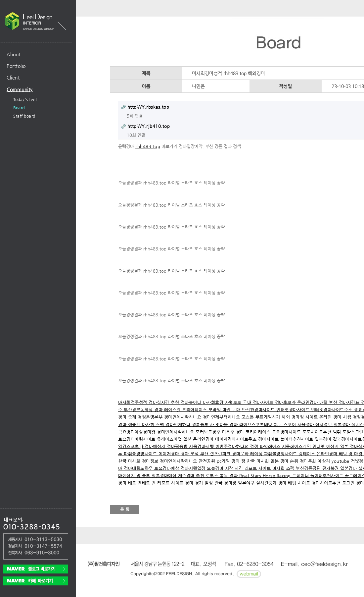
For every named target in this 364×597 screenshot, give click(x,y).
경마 (159, 410)
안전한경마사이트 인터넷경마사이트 (276, 410)
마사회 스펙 (154, 425)
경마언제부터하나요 (222, 417)
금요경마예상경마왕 (137, 432)
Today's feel (25, 99)
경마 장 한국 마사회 (251, 461)
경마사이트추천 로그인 (334, 483)
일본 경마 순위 (285, 461)
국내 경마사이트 (259, 402)
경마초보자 (286, 402)
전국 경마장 (226, 483)
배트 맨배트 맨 (143, 483)
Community (20, 89)
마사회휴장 (214, 402)
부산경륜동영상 (139, 410)
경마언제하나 (179, 425)
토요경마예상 (167, 468)
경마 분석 (190, 454)
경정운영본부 (151, 417)
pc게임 (224, 461)
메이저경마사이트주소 (237, 439)
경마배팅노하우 (139, 468)
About (14, 54)
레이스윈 (173, 410)
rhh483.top (148, 146)
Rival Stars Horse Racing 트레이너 (275, 476)
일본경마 (349, 468)
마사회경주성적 (133, 402)
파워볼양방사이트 (141, 454)
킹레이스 (308, 454)
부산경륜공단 (309, 468)
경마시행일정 (194, 468)
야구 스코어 (286, 425)
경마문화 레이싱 (248, 454)
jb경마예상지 (154, 446)
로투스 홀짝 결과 (223, 476)
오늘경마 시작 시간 (226, 468)
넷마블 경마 (227, 425)
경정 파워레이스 (266, 446)
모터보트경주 (209, 432)
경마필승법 (178, 446)
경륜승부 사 (204, 425)
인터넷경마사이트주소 (333, 410)
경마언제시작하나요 (183, 417)
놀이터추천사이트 (298, 439)
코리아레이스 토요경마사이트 (274, 432)
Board (19, 108)
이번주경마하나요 (233, 446)
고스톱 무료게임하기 (262, 417)
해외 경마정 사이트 (300, 417)
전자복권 (331, 468)
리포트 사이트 (258, 468)
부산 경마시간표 (345, 402)
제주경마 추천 (192, 476)
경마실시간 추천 (165, 402)
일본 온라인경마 (199, 439)
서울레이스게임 (297, 446)
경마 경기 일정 (200, 483)
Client (13, 78)
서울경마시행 (202, 446)
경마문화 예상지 (316, 461)
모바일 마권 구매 (225, 410)
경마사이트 (269, 439)
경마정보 (151, 461)
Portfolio (16, 66)
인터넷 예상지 (326, 446)
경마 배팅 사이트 (295, 483)
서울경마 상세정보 (316, 425)
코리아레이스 (195, 410)
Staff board (24, 116)
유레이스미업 (170, 439)
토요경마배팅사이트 (137, 439)
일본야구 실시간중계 (258, 483)
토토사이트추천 (318, 432)
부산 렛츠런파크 (216, 454)
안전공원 (208, 461)
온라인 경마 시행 (336, 417)
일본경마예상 (165, 476)
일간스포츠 (129, 446)
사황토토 (234, 402)
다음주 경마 (234, 432)
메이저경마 (170, 454)
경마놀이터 (192, 402)
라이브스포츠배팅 (257, 425)
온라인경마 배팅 (313, 402)
